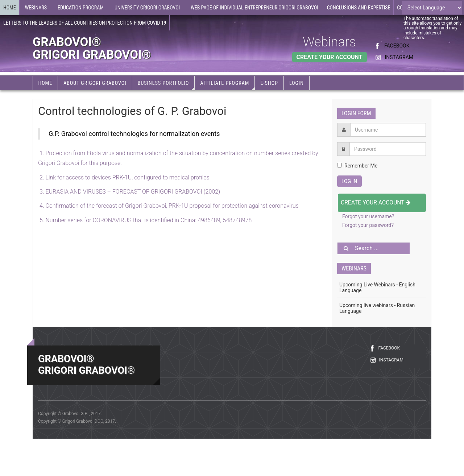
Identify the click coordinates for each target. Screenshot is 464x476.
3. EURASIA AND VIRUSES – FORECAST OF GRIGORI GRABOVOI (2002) (129, 192)
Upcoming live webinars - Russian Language (377, 308)
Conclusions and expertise (359, 8)
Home (10, 8)
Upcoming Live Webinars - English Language (377, 287)
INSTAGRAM (399, 57)
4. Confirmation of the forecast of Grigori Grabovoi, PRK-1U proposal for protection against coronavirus (168, 206)
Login (297, 83)
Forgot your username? (368, 216)
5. (145, 220)
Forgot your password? (368, 225)
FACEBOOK (397, 46)
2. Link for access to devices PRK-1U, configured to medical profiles (124, 177)
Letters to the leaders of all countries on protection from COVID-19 (85, 23)
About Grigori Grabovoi (95, 83)
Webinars (329, 42)
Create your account (376, 202)
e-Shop (269, 83)
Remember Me (357, 166)
